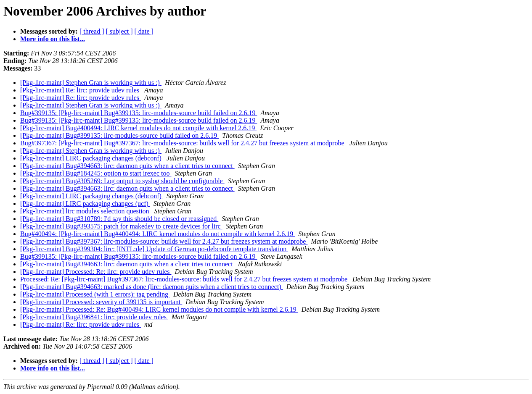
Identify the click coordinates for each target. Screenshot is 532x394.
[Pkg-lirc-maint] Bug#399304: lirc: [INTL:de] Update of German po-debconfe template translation (154, 249)
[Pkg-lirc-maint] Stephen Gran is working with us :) (91, 83)
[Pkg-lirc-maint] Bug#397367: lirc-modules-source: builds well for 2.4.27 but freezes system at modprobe (164, 241)
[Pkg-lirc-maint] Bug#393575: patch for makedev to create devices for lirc (121, 226)
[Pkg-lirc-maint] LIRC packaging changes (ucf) (85, 204)
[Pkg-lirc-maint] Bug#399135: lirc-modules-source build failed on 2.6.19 (119, 135)
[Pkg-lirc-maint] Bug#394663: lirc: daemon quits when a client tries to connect (127, 166)
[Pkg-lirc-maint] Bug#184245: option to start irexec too (96, 173)
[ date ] (144, 31)
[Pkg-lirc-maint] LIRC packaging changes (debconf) (92, 158)
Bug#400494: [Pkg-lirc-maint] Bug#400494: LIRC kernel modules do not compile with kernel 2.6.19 (157, 234)
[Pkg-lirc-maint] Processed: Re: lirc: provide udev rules (96, 272)
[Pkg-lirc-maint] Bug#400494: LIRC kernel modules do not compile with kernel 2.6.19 (138, 128)
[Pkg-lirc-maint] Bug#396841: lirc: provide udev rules (94, 317)
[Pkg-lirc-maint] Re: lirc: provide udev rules (81, 90)
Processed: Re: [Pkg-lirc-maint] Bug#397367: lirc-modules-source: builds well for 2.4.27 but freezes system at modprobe (185, 279)
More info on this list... (53, 39)
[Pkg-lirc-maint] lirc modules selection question (86, 211)
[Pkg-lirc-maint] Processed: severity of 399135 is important (101, 302)
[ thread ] (92, 31)
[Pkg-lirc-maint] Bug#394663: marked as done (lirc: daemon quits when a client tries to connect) (152, 287)
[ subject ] (119, 31)
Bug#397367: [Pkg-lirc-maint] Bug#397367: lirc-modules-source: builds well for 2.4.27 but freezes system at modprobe (183, 143)
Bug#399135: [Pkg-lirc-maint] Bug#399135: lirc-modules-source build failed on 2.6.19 (139, 113)
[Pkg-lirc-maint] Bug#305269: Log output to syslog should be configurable (122, 181)
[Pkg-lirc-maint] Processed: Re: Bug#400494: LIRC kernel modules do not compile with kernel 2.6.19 (159, 309)
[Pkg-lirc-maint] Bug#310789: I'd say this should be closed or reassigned (119, 219)
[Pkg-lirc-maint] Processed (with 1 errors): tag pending (95, 294)
